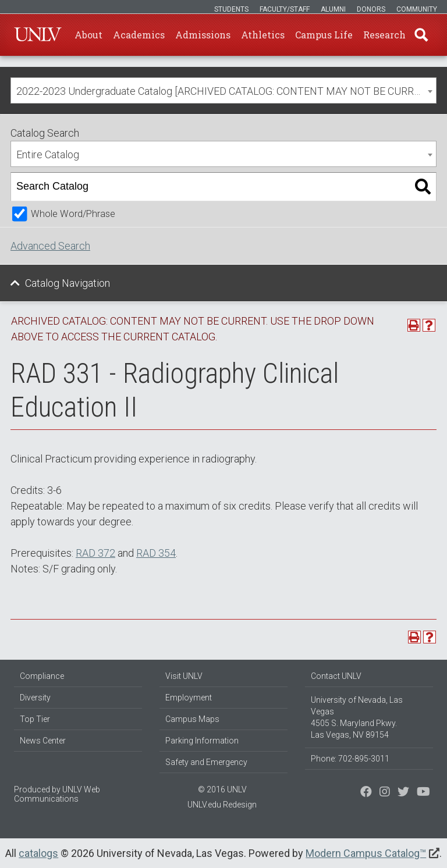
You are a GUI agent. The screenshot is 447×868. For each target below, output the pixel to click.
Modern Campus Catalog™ (366, 853)
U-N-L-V (38, 35)
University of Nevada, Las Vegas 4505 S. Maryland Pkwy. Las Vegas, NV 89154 (357, 717)
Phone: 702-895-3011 (350, 759)
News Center (43, 741)
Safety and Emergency (206, 762)
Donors (371, 9)
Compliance (42, 676)
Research (384, 35)
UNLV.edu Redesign (222, 805)
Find (421, 35)
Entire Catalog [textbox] (48, 154)
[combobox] (223, 90)
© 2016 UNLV (222, 789)
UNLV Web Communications (57, 794)
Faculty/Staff (285, 9)
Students (231, 9)
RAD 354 (156, 553)
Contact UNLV (336, 676)
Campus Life (324, 35)
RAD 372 (95, 553)
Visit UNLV (184, 676)
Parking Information (202, 741)
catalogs (38, 853)
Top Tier (35, 719)
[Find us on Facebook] (366, 793)
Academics (139, 35)
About (88, 35)
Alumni (333, 9)
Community (417, 9)
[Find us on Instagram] (403, 793)
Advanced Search (50, 246)
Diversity (35, 698)
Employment (189, 698)
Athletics (263, 35)
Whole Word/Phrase (73, 214)
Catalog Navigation (68, 283)
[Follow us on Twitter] (385, 793)
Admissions (203, 35)
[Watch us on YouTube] (423, 793)
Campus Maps (192, 719)
